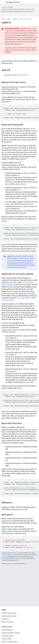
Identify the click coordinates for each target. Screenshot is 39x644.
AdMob (13, 2)
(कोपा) (31, 129)
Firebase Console (7, 639)
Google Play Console (7, 636)
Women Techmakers (8, 622)
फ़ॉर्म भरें (9, 52)
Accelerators (5, 619)
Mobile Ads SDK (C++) (25, 19)
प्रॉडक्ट (9, 19)
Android (7, 50)
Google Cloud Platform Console (11, 633)
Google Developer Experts (9, 616)
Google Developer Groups (9, 613)
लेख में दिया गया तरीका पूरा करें (19, 75)
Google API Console (7, 630)
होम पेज (3, 19)
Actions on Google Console (9, 642)
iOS (33, 48)
